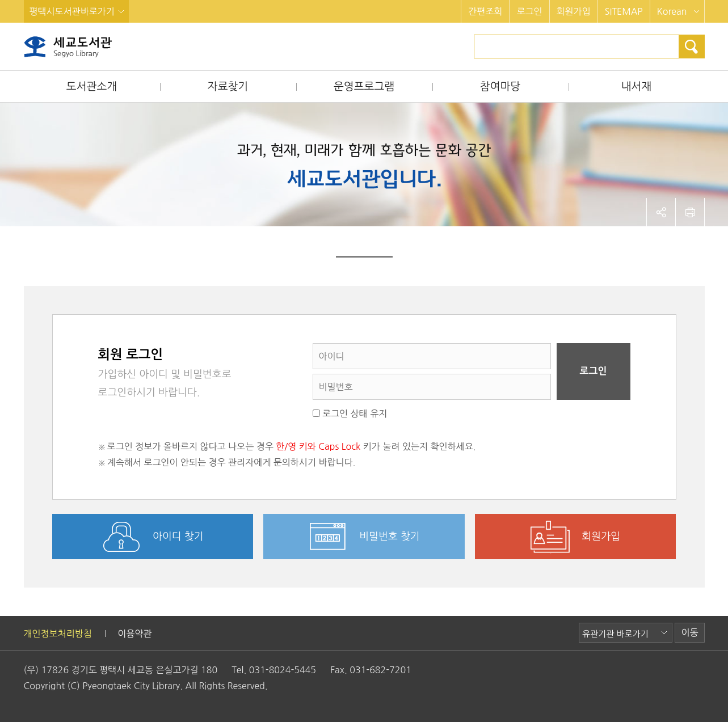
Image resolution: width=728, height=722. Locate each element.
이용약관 (134, 634)
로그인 (529, 11)
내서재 (637, 86)
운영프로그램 (364, 86)
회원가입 (574, 11)
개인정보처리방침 (58, 634)
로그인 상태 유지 (350, 413)
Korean (672, 11)
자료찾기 (228, 86)
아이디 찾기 (178, 537)
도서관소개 (92, 86)
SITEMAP (624, 11)
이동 (689, 632)
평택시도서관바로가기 (72, 11)
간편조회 (485, 11)
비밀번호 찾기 (390, 537)
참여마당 (500, 86)
